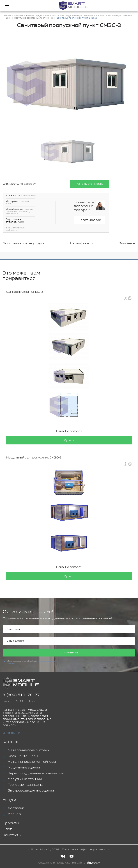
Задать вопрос (90, 220)
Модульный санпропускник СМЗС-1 (34, 458)
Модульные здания (24, 768)
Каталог (11, 742)
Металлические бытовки (29, 750)
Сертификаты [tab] (82, 243)
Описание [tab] (127, 243)
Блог (7, 829)
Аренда (14, 814)
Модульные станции (25, 779)
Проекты (11, 823)
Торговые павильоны (25, 785)
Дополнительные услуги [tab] (24, 243)
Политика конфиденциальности (86, 850)
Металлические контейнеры (32, 762)
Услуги (9, 800)
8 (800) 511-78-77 (21, 695)
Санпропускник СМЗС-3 (25, 292)
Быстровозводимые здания (31, 791)
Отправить (69, 653)
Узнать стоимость (89, 184)
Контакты (12, 835)
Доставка (16, 808)
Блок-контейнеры (23, 756)
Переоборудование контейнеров (36, 773)
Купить (69, 440)
